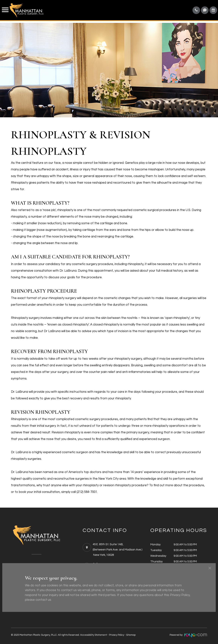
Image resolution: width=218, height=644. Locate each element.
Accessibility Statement (94, 635)
